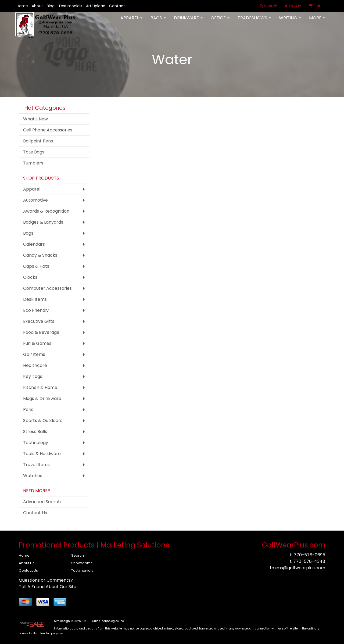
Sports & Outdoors (43, 421)
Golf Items (34, 354)
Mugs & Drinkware (42, 398)
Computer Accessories (47, 288)
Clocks (30, 277)
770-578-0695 (309, 555)
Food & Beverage (41, 332)
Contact (117, 6)
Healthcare (35, 365)
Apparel (131, 21)
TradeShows (254, 21)
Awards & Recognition (46, 211)
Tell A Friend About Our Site (48, 587)
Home (22, 6)
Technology (36, 443)
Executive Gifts (39, 321)
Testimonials (70, 6)
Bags (158, 21)
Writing (290, 21)
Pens (28, 409)
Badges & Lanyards (43, 222)
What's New (35, 119)
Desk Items (35, 299)
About (37, 6)
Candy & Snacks (40, 255)
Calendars (34, 244)
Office (220, 21)
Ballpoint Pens (38, 141)
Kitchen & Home (40, 387)
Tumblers (33, 163)
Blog (51, 6)
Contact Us (35, 513)
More (317, 21)
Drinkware (188, 21)
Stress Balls (35, 432)
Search (78, 555)
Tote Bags (34, 152)
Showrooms (82, 563)
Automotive (35, 200)
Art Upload (96, 6)
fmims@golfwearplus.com (298, 568)
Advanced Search (42, 502)
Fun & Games (37, 343)
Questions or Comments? (46, 580)
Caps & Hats (36, 266)
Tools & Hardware (42, 454)
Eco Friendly (36, 310)
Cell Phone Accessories (48, 130)
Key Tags (33, 376)
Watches (33, 476)
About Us (27, 563)
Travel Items (36, 465)
